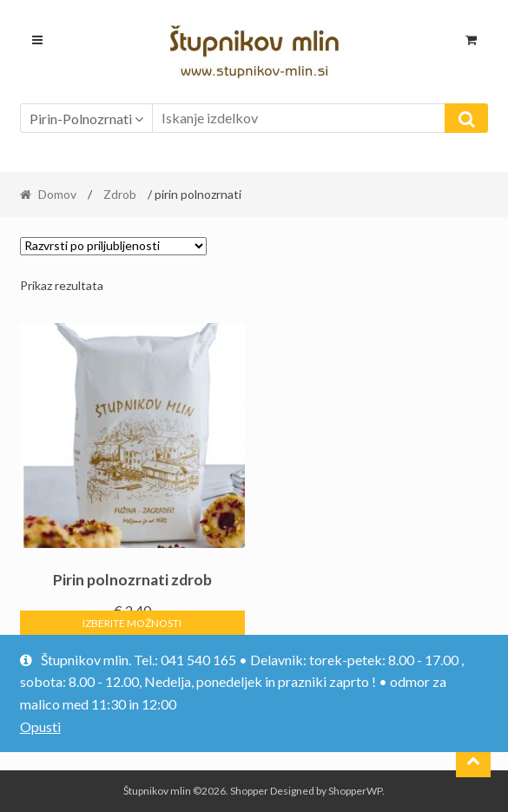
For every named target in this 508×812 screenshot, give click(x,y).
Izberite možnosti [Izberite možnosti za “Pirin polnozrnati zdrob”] (132, 623)
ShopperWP (355, 791)
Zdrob (120, 194)
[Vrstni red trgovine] (113, 246)
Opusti (40, 726)
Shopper (249, 791)
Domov (57, 194)
